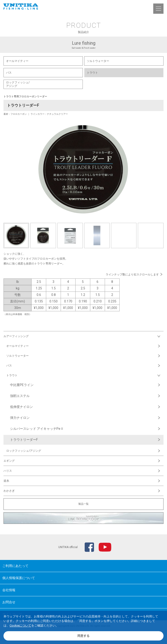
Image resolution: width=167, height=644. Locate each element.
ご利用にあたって (15, 566)
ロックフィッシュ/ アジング (18, 84)
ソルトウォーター (98, 61)
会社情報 (9, 590)
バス (9, 73)
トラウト (92, 73)
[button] (158, 9)
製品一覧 (83, 504)
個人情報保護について (19, 578)
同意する (83, 636)
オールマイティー (17, 61)
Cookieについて (20, 625)
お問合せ (9, 602)
